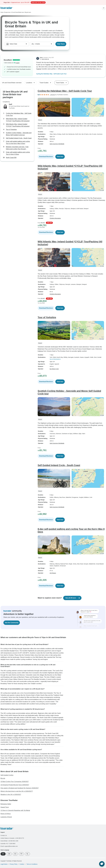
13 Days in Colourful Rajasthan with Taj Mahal (15, 810)
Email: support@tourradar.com (9, 846)
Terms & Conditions (32, 864)
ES (15, 854)
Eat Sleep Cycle (54, 369)
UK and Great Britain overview (12, 83)
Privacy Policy (14, 864)
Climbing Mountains (55, 218)
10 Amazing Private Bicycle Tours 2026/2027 (15, 785)
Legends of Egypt (6, 817)
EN (3, 854)
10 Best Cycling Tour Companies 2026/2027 (15, 782)
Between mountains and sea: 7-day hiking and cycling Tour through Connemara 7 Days (17, 148)
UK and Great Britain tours (18, 12)
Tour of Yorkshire (11, 130)
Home (2, 12)
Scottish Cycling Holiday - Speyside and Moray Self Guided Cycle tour (19, 134)
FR (21, 854)
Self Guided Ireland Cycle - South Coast (19, 138)
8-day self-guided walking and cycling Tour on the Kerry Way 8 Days (18, 142)
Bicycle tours (28, 12)
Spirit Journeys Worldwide (57, 144)
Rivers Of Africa (6, 814)
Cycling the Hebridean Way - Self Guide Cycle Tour (51, 74)
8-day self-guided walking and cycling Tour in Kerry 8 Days (18, 153)
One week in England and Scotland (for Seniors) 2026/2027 (20, 788)
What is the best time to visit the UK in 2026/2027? (17, 791)
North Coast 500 (11, 158)
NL (27, 854)
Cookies (22, 864)
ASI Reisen (53, 573)
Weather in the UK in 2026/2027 (11, 795)
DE (9, 854)
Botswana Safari (6, 804)
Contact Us (4, 835)
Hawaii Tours (5, 807)
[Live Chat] (102, 864)
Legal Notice (4, 864)
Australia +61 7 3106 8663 (8, 844)
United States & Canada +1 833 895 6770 (12, 838)
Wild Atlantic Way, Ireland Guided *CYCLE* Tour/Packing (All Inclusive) (18, 120)
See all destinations (55, 359)
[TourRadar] (7, 8)
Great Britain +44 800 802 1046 (9, 841)
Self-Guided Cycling (7, 775)
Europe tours (7, 12)
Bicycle (3, 778)
